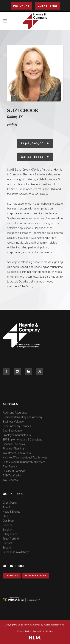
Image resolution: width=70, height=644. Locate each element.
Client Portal (47, 6)
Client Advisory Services (17, 426)
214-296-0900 (35, 143)
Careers (7, 525)
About (6, 507)
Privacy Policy (24, 631)
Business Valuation (14, 422)
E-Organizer (10, 534)
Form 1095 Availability (16, 552)
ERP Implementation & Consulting (23, 440)
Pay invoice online (35, 576)
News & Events (11, 512)
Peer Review (10, 467)
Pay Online (21, 6)
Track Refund (11, 539)
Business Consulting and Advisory (23, 417)
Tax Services (10, 480)
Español (7, 548)
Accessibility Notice (43, 631)
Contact (7, 543)
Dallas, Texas (35, 157)
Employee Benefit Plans (17, 435)
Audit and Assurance (15, 413)
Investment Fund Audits (17, 453)
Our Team (9, 521)
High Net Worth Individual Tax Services (25, 458)
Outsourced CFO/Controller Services (24, 462)
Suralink (8, 530)
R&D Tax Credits (12, 476)
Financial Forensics (14, 444)
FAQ (5, 516)
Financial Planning (13, 449)
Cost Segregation (13, 431)
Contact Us (12, 576)
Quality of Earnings (14, 471)
